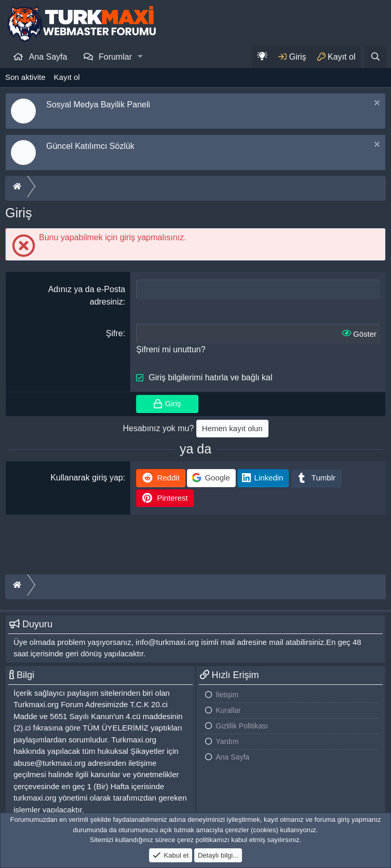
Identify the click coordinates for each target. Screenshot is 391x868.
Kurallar (228, 710)
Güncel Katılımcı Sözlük (90, 146)
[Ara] (375, 57)
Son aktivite (25, 77)
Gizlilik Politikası (242, 726)
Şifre (114, 333)
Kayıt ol (67, 77)
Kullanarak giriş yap (87, 478)
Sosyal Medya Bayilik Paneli (98, 105)
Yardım (227, 741)
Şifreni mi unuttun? (171, 349)
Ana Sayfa (48, 57)
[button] (140, 57)
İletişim (227, 695)
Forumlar (115, 57)
